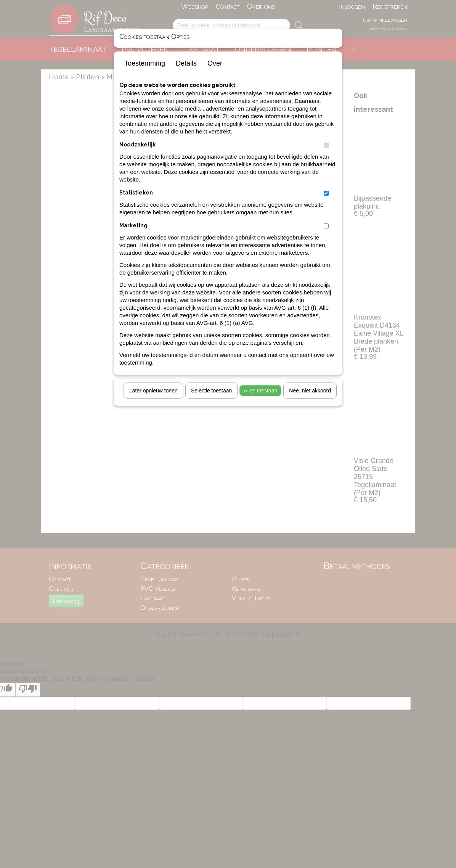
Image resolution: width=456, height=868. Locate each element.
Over (215, 63)
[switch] (326, 145)
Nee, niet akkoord (310, 391)
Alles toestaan (260, 391)
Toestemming (145, 63)
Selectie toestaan (211, 391)
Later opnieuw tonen (153, 391)
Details (186, 63)
